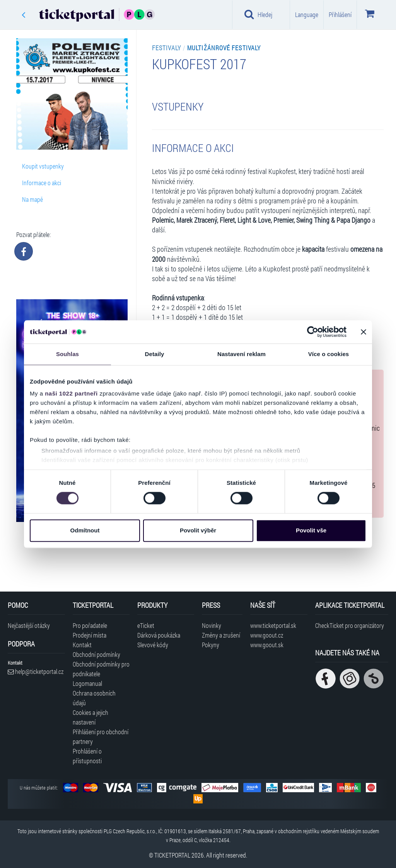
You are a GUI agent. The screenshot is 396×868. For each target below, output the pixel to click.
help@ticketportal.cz (36, 671)
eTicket (146, 625)
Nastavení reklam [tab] (242, 354)
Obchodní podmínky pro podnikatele (101, 669)
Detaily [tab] (155, 354)
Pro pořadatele (90, 625)
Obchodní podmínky (96, 654)
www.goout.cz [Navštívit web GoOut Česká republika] (267, 635)
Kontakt (82, 645)
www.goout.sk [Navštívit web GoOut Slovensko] (267, 645)
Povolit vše (311, 530)
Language (307, 14)
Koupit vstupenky (43, 166)
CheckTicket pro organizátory (350, 625)
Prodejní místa (90, 635)
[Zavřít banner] (364, 332)
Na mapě (32, 199)
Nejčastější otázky (29, 625)
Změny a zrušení (221, 635)
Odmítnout (85, 530)
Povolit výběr (198, 530)
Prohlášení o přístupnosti (87, 756)
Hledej (258, 14)
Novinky (212, 625)
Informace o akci (42, 183)
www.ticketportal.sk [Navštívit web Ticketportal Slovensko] (273, 625)
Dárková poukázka (159, 635)
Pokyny (211, 645)
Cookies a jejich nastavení (90, 717)
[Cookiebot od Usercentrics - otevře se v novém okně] (313, 332)
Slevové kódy (153, 645)
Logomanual (87, 683)
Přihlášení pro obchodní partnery (101, 737)
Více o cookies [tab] (329, 354)
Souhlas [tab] (67, 354)
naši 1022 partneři (71, 393)
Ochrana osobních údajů (94, 698)
